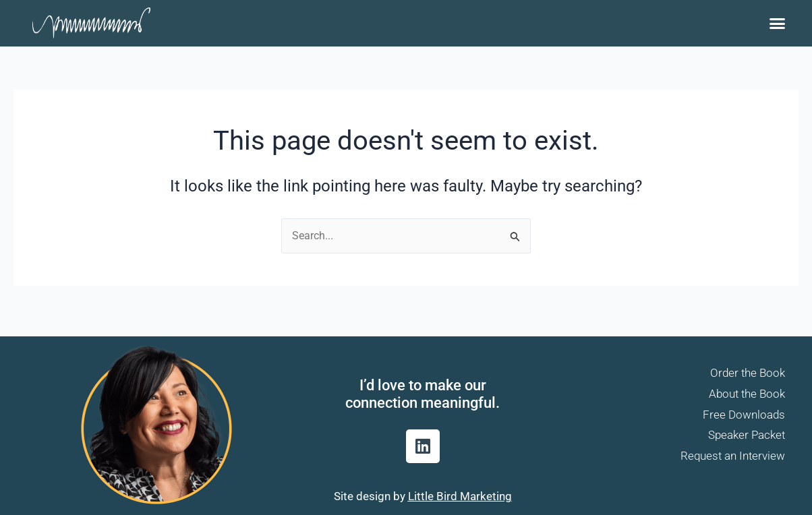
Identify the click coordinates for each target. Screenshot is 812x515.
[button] (777, 24)
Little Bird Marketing (460, 496)
